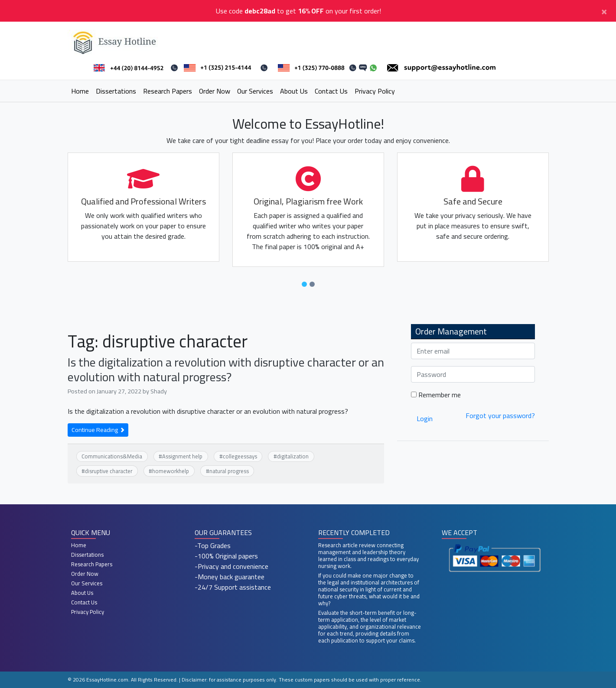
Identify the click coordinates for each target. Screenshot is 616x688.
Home (80, 91)
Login (425, 419)
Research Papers (168, 91)
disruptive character (109, 471)
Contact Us (331, 91)
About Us (294, 91)
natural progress (229, 471)
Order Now (215, 91)
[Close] (604, 11)
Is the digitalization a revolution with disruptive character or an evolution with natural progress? (226, 370)
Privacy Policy (375, 91)
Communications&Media (112, 456)
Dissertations (116, 91)
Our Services (255, 91)
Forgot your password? (500, 415)
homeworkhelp (171, 471)
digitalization (293, 456)
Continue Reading (98, 430)
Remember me (436, 395)
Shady (159, 391)
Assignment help (182, 456)
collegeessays (240, 456)
